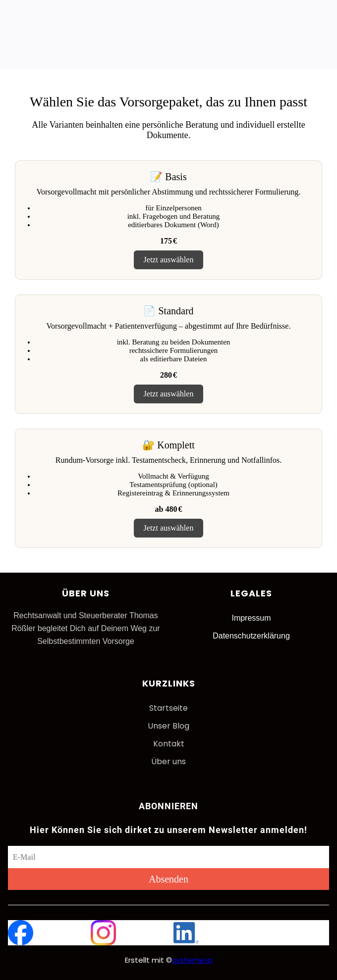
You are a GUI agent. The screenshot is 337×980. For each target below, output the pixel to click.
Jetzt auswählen (169, 260)
